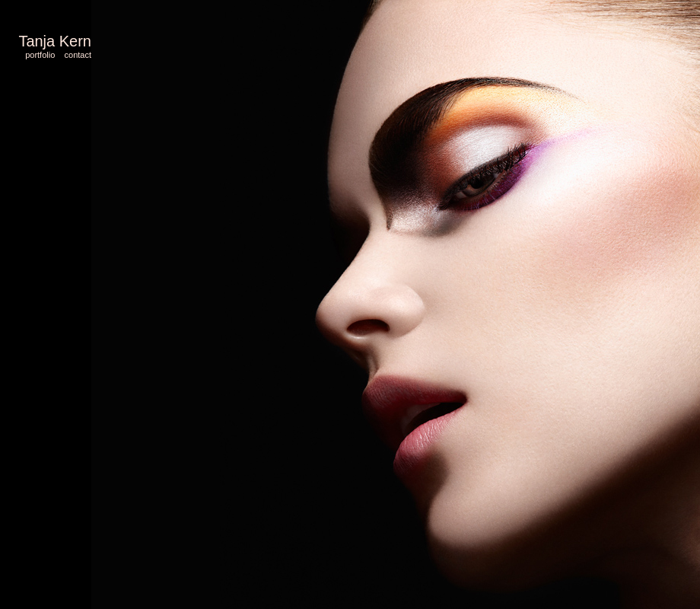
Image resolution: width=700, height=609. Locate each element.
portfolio (40, 55)
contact (78, 55)
